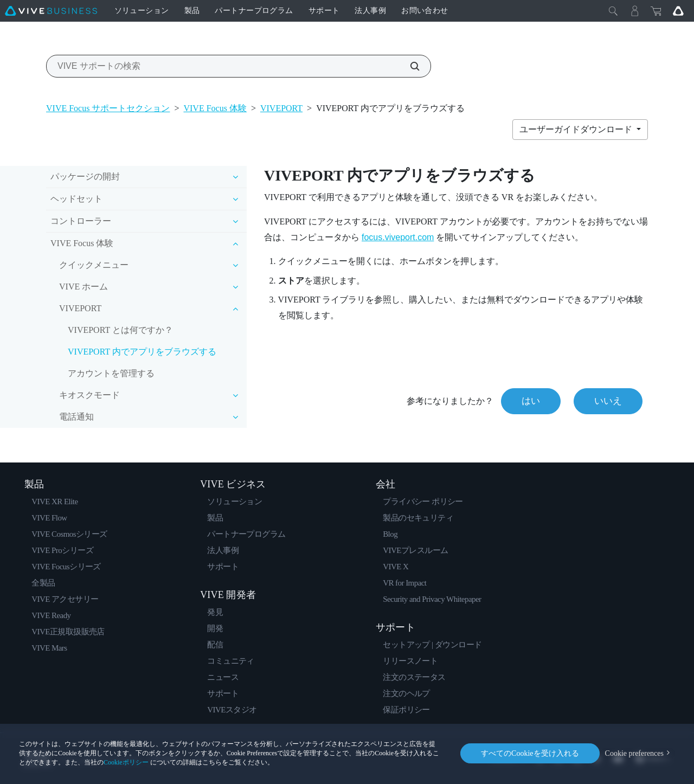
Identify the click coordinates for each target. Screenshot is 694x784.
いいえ (608, 401)
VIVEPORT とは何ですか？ (120, 330)
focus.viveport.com (398, 237)
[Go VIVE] (678, 11)
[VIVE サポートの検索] (409, 66)
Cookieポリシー (126, 762)
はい (531, 401)
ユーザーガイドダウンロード (577, 129)
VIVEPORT (281, 108)
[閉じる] (613, 11)
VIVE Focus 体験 (215, 108)
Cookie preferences (634, 753)
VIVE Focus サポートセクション (108, 108)
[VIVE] (51, 11)
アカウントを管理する (111, 373)
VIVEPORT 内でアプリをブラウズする (142, 352)
